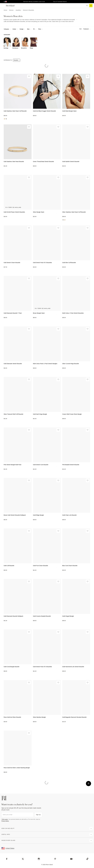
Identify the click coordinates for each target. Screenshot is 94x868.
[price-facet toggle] (40, 29)
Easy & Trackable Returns (60, 2)
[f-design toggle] (22, 29)
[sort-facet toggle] (84, 29)
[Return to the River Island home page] (11, 6)
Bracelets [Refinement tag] (17, 60)
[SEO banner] (40, 21)
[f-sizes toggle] (29, 29)
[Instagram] (39, 859)
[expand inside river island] (91, 840)
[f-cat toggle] (7, 29)
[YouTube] (71, 859)
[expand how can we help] (91, 828)
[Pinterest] (55, 859)
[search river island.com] (83, 6)
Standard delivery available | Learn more (34, 2)
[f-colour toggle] (15, 29)
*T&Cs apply (5, 819)
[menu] (3, 6)
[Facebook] (7, 859)
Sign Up (38, 815)
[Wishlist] (29, 76)
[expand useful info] (91, 834)
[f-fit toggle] (35, 29)
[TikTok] (87, 859)
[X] (23, 859)
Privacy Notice (5, 821)
